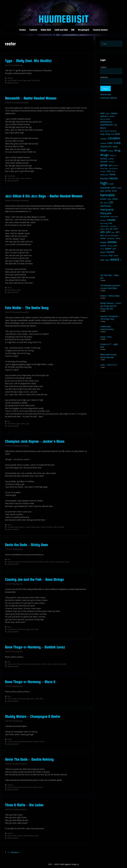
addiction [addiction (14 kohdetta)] (104, 116)
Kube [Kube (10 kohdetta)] (109, 199)
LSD (32, 629)
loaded (43, 527)
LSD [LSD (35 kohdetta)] (111, 202)
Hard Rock (11, 176)
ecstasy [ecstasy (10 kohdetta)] (111, 159)
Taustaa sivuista (100, 30)
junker (38, 527)
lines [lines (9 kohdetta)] (106, 203)
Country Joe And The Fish (17, 629)
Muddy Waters (28, 742)
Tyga (25, 80)
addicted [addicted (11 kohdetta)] (114, 113)
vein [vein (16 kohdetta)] (102, 260)
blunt (9, 836)
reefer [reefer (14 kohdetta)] (103, 238)
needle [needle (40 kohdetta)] (111, 220)
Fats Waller (12, 424)
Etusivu (23, 30)
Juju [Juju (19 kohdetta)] (102, 191)
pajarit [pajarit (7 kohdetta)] (102, 229)
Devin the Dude (32, 562)
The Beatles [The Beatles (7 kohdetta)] (104, 256)
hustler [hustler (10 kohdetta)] (111, 184)
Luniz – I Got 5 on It (109, 365)
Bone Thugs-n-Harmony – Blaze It (30, 682)
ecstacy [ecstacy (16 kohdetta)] (104, 159)
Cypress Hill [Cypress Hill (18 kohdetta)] (106, 146)
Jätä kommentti (13, 83)
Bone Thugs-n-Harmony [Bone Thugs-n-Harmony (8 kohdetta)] (108, 131)
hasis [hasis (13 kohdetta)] (109, 171)
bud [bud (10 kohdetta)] (112, 134)
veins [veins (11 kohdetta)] (107, 260)
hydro (39, 664)
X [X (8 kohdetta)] (120, 260)
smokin (54, 664)
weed (29, 80)
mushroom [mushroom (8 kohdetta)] (114, 217)
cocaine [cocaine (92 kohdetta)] (114, 138)
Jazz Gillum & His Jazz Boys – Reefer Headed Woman (44, 196)
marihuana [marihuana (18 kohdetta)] (106, 206)
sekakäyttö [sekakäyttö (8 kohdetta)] (111, 238)
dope (16, 742)
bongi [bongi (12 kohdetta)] (108, 134)
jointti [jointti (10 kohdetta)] (119, 188)
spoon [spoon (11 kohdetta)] (103, 252)
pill (25, 787)
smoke (52, 562)
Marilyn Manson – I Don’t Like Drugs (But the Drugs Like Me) (111, 306)
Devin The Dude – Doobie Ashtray (29, 759)
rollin (49, 664)
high (18, 178)
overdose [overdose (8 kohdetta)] (113, 226)
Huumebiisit (63, 19)
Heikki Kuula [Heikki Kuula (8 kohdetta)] (104, 175)
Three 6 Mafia (28, 836)
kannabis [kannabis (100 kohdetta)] (108, 195)
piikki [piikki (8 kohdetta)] (107, 229)
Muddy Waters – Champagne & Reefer (33, 716)
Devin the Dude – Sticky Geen (27, 545)
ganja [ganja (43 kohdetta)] (104, 165)
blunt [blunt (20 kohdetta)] (103, 128)
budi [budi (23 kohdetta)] (117, 134)
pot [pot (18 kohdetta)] (102, 235)
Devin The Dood (13, 787)
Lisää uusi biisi (61, 30)
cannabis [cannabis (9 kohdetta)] (103, 139)
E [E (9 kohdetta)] (116, 155)
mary (9, 80)
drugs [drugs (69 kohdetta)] (104, 155)
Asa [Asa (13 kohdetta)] (115, 125)
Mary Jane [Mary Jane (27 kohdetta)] (106, 213)
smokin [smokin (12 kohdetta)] (103, 246)
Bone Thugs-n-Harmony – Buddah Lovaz (35, 647)
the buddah (62, 664)
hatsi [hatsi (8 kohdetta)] (114, 171)
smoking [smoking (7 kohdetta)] (110, 246)
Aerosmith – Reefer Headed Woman (31, 98)
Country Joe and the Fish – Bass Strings (34, 579)
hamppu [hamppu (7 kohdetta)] (103, 171)
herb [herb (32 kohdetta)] (112, 174)
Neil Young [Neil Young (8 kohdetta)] (104, 223)
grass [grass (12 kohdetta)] (111, 165)
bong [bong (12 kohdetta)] (102, 134)
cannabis (11, 562)
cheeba (18, 562)
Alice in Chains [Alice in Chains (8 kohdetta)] (105, 119)
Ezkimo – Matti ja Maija (110, 296)
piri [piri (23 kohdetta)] (118, 232)
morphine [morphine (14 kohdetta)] (105, 216)
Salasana (104, 77)
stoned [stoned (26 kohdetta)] (110, 252)
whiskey (28, 178)
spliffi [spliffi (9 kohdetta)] (114, 249)
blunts (10, 664)
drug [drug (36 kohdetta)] (117, 150)
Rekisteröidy (106, 94)
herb (22, 787)
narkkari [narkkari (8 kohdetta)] (103, 220)
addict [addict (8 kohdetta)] (108, 113)
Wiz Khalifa (36, 80)
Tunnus (103, 67)
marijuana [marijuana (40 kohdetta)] (107, 209)
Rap (9, 559)
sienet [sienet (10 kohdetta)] (118, 238)
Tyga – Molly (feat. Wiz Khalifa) (28, 61)
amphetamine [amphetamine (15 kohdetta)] (107, 125)
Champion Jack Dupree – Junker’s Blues (35, 441)
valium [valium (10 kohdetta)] (116, 256)
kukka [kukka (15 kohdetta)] (115, 199)
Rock (9, 627)
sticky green (60, 562)
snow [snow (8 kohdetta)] (102, 249)
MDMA (14, 80)
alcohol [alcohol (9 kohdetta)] (112, 116)
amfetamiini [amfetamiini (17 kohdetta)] (106, 122)
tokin (41, 699)
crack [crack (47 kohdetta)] (117, 143)
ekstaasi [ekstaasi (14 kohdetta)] (104, 161)
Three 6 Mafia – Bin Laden (24, 805)
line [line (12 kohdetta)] (102, 203)
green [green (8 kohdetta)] (116, 165)
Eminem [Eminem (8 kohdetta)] (112, 162)
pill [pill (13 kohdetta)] (111, 229)
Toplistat (33, 30)
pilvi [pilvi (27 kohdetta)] (108, 232)
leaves (41, 562)
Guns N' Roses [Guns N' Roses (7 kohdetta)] (113, 169)
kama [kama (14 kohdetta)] (114, 191)
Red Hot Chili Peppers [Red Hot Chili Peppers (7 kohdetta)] (112, 236)
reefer (20, 80)
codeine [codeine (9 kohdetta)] (103, 143)
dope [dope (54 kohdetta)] (104, 150)
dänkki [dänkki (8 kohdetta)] (112, 155)
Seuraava (16, 852)
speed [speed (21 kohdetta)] (108, 248)
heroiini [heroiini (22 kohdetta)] (104, 178)
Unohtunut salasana (109, 98)
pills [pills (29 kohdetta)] (103, 232)
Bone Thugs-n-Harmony (22, 664)
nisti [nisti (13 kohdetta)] (110, 223)
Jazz (9, 421)
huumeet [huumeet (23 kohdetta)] (105, 188)
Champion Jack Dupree (16, 527)
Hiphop (10, 78)
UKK (73, 30)
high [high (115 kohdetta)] (104, 183)
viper (28, 424)
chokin (34, 664)
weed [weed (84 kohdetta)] (115, 259)
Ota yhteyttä (84, 30)
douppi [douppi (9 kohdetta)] (111, 151)
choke (23, 562)
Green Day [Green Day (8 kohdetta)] (104, 168)
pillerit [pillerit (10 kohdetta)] (116, 229)
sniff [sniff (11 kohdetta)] (115, 246)
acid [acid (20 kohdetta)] (102, 113)
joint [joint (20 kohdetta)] (114, 188)
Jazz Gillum (12, 290)
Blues (10, 288)
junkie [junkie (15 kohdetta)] (108, 191)
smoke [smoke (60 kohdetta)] (112, 242)
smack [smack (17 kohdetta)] (103, 242)
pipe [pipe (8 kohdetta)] (113, 232)
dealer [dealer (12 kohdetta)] (115, 146)
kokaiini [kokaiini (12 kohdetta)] (103, 199)
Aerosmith (11, 178)
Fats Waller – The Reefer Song (27, 308)
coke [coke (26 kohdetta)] (110, 143)
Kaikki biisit (46, 30)
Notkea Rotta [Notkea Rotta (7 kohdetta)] (105, 226)
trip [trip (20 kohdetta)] (111, 255)
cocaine (28, 527)
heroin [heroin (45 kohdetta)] (114, 178)
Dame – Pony (106, 337)
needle (49, 527)
